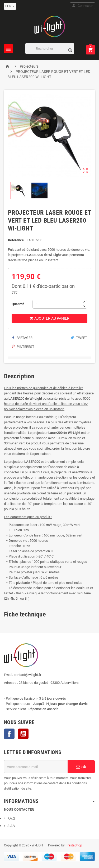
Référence (16, 240)
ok (81, 767)
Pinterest (23, 347)
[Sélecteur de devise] (10, 6)
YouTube (23, 734)
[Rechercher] (50, 49)
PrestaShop (74, 845)
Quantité (18, 304)
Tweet (79, 338)
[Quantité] (57, 304)
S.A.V (11, 826)
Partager (22, 338)
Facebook (9, 734)
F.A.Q (11, 818)
